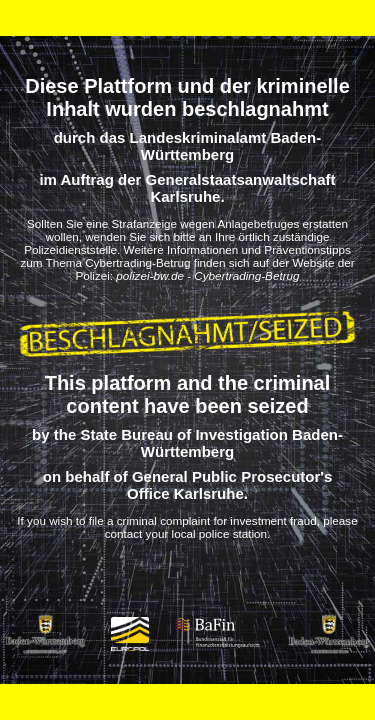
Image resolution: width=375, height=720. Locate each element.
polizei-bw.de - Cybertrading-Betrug (207, 275)
